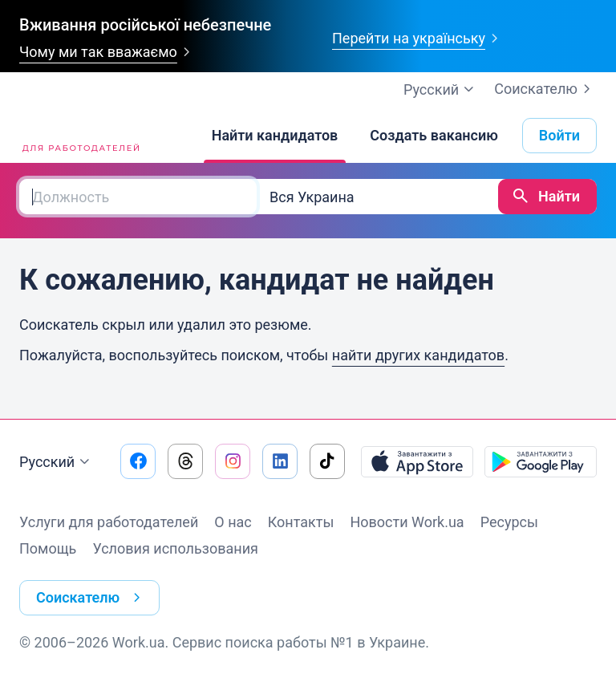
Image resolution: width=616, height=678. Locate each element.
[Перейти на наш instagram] (233, 461)
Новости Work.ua (407, 522)
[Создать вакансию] (434, 136)
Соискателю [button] (91, 598)
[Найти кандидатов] (275, 136)
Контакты (301, 522)
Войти (559, 135)
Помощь (48, 548)
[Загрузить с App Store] (417, 461)
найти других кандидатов (418, 355)
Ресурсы (509, 522)
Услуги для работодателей (109, 522)
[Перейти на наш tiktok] (327, 461)
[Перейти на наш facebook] (138, 461)
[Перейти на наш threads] (185, 461)
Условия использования (175, 548)
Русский (57, 462)
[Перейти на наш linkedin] (280, 461)
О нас (233, 522)
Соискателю (545, 89)
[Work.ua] (79, 136)
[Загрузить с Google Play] (541, 461)
